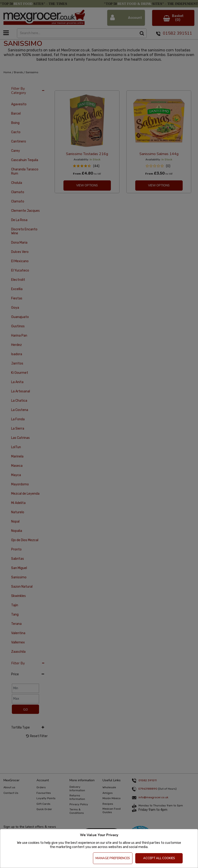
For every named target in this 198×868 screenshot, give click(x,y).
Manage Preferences (113, 858)
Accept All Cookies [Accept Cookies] (159, 858)
